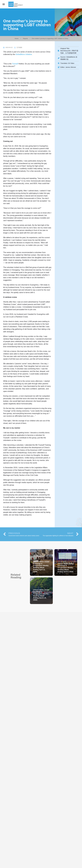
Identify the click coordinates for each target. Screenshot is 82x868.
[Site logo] (16, 4)
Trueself (15, 64)
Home (17, 38)
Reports (25, 38)
